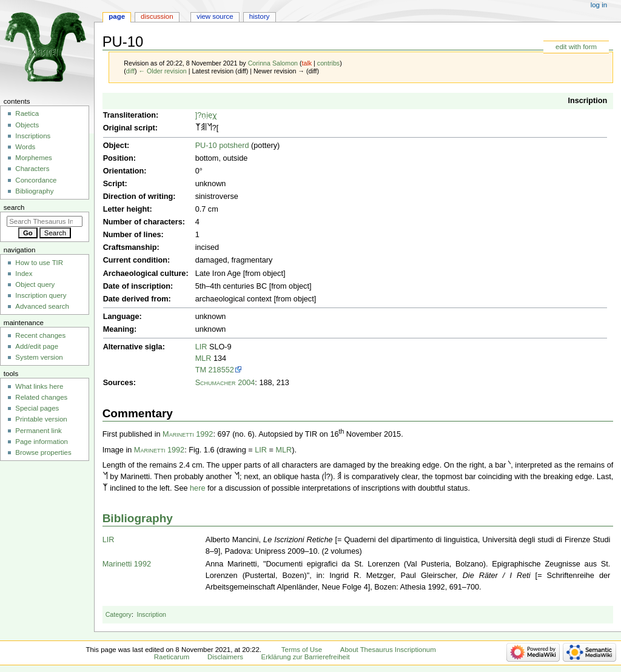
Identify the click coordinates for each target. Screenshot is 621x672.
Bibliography (138, 518)
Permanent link (38, 431)
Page (117, 16)
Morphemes (33, 158)
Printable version (41, 419)
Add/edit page (37, 346)
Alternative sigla (133, 347)
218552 (221, 370)
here (197, 488)
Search (14, 207)
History (260, 16)
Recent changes (40, 335)
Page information (42, 442)
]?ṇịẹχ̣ (206, 115)
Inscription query (41, 295)
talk (307, 63)
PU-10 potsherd (222, 146)
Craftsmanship (130, 247)
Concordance (36, 180)
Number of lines (132, 235)
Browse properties (43, 452)
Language (121, 317)
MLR (203, 358)
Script (114, 184)
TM (201, 370)
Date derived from (136, 299)
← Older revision (162, 71)
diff (130, 71)
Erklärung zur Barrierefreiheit (306, 657)
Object (115, 146)
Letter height (126, 209)
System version (39, 357)
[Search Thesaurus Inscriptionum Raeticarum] (45, 221)
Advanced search (42, 306)
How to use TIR (39, 263)
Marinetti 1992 (188, 435)
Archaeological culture (145, 274)
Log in (599, 5)
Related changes (41, 397)
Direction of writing (138, 197)
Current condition (135, 260)
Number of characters (143, 222)
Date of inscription (137, 286)
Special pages (37, 408)
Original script (129, 128)
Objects (27, 125)
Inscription (587, 101)
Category (119, 614)
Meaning (119, 329)
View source (215, 16)
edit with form (576, 47)
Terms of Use (302, 650)
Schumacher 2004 (225, 383)
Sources (118, 383)
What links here (39, 386)
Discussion (157, 16)
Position (118, 158)
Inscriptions (33, 136)
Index (24, 274)
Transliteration (129, 115)
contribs (328, 63)
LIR (201, 347)
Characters (32, 169)
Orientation (124, 171)
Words (25, 147)
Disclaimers (225, 657)
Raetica (27, 113)
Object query (35, 284)
